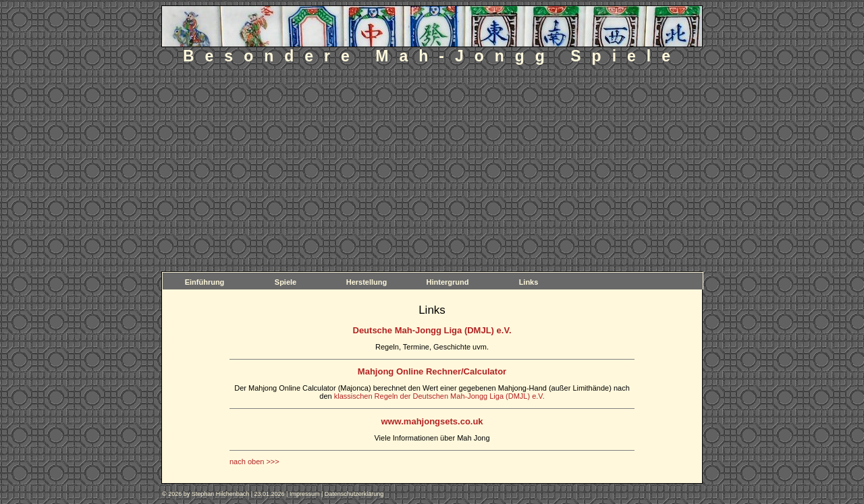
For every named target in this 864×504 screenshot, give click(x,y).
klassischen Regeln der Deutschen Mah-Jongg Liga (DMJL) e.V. (439, 396)
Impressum (305, 494)
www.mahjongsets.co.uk (432, 421)
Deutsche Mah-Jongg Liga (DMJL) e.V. (432, 330)
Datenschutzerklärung (354, 494)
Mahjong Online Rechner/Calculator (432, 371)
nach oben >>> (254, 461)
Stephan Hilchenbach (221, 494)
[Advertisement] (432, 170)
